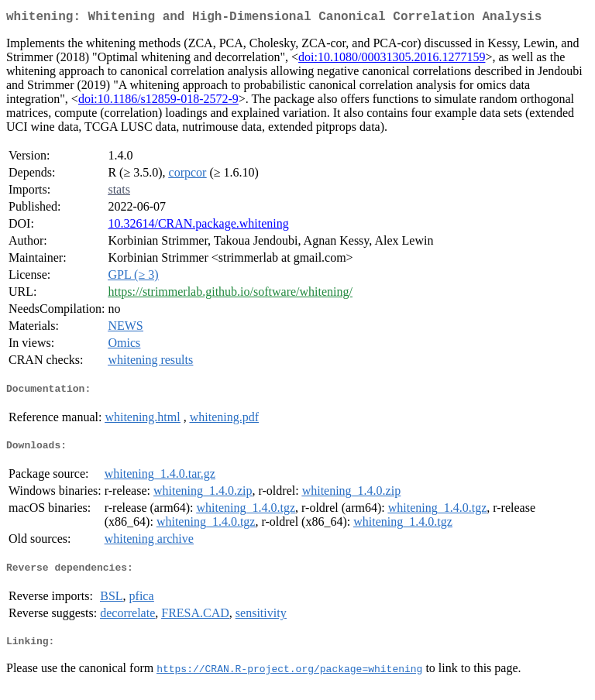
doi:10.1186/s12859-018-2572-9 (158, 102)
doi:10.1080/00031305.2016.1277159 (392, 60)
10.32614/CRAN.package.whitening (198, 226)
